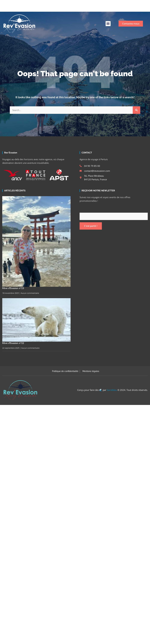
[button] (108, 24)
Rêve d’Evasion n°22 (13, 343)
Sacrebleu (112, 390)
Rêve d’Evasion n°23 (13, 288)
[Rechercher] (136, 110)
